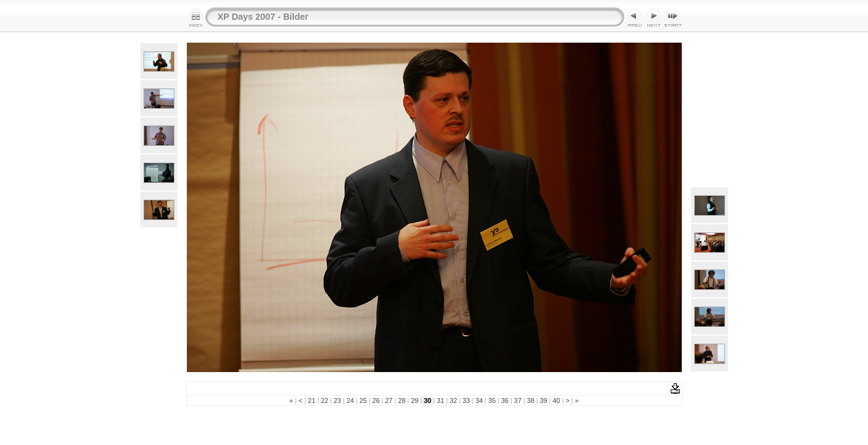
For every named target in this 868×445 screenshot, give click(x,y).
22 (324, 400)
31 (440, 400)
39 (544, 400)
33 (466, 400)
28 (402, 400)
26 (376, 400)
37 (518, 400)
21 (312, 400)
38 (531, 400)
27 (389, 400)
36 (505, 400)
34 (479, 400)
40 (556, 400)
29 (415, 400)
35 (492, 400)
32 (453, 400)
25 (363, 400)
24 (350, 400)
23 (337, 400)
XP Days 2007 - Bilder (263, 17)
